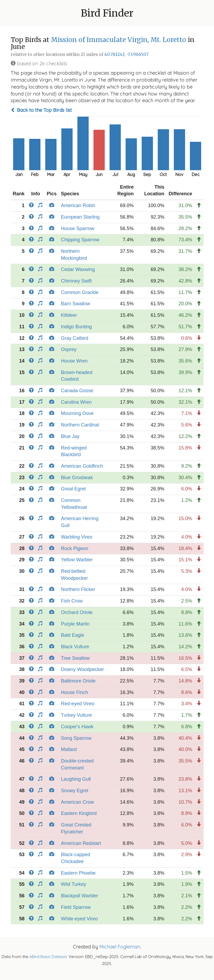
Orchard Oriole (77, 612)
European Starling (80, 217)
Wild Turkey (74, 884)
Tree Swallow (75, 658)
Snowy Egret (75, 791)
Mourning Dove (77, 413)
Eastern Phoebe (78, 873)
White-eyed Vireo (80, 919)
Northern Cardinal (80, 425)
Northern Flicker (78, 589)
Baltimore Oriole (78, 681)
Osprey (69, 349)
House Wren (74, 361)
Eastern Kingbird (79, 813)
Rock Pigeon (75, 548)
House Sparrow (78, 228)
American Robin (78, 205)
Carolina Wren (76, 402)
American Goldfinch (82, 466)
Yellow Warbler (77, 560)
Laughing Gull (76, 779)
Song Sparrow (76, 738)
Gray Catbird (75, 338)
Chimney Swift (76, 281)
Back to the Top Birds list (41, 110)
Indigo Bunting (76, 327)
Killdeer (69, 315)
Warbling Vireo (77, 537)
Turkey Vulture (77, 715)
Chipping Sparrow (80, 240)
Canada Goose (77, 391)
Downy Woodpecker (83, 669)
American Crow (78, 802)
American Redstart (81, 843)
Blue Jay (70, 436)
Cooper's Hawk (77, 727)
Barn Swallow (76, 304)
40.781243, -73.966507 (126, 54)
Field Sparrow (76, 907)
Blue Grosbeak (77, 478)
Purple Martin (75, 624)
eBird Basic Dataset (48, 957)
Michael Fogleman (120, 947)
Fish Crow (72, 601)
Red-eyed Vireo (78, 704)
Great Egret (74, 489)
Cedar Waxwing (78, 269)
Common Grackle (80, 292)
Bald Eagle (73, 635)
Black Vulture (75, 647)
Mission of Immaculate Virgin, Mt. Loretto (119, 40)
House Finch (75, 692)
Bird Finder (107, 13)
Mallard (69, 749)
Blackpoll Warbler (80, 896)
